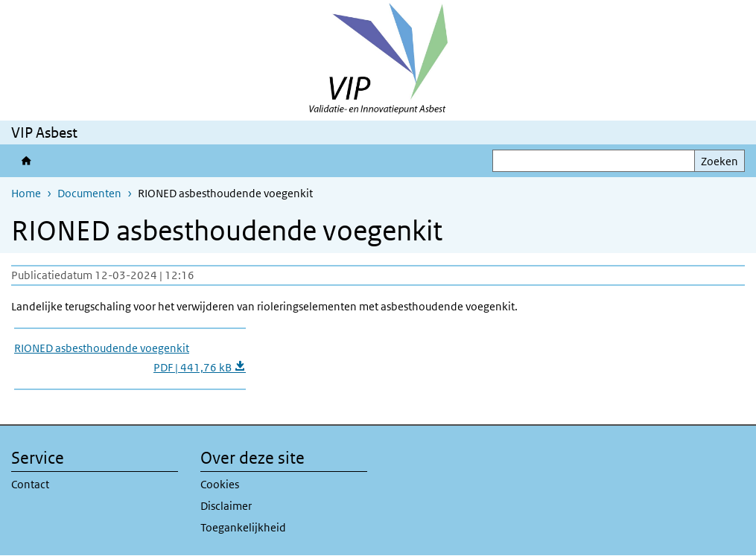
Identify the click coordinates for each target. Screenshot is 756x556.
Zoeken (720, 161)
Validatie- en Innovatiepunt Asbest (29, 161)
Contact (30, 484)
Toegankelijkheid (243, 527)
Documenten (89, 193)
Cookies (220, 484)
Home (26, 193)
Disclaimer (226, 506)
